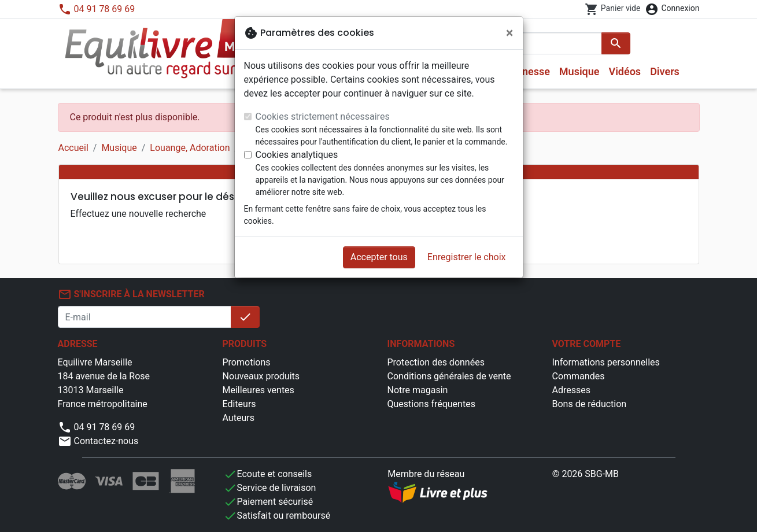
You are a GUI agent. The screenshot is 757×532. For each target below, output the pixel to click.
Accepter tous (379, 257)
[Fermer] (510, 33)
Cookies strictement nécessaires (323, 117)
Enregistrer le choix (467, 257)
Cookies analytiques (297, 155)
